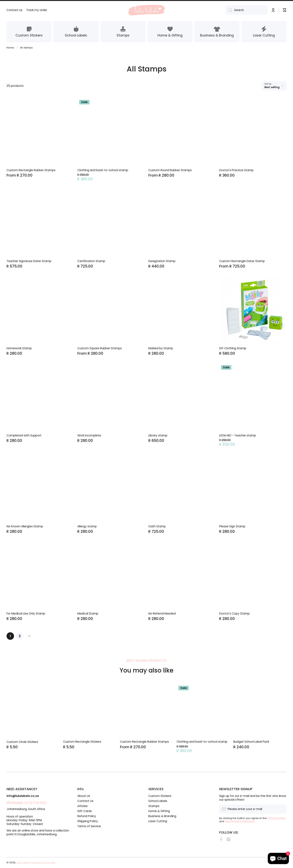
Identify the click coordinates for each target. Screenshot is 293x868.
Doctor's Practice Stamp (236, 170)
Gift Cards (85, 811)
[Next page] (28, 636)
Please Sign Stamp (232, 526)
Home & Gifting (159, 811)
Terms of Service (89, 826)
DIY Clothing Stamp (233, 348)
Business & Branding (162, 816)
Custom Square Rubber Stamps (100, 348)
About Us (84, 796)
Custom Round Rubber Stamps (170, 170)
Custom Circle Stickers (22, 742)
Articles (82, 806)
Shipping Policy (88, 821)
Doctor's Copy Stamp (234, 614)
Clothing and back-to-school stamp (103, 170)
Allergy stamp (87, 526)
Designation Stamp (162, 261)
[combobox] (247, 10)
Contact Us (85, 801)
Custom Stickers (160, 796)
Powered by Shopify (43, 862)
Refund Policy (87, 816)
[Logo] (146, 10)
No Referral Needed (162, 614)
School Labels (158, 801)
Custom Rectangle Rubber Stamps (31, 170)
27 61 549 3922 (27, 802)
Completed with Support (24, 435)
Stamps (154, 806)
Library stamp (158, 435)
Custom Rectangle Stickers (82, 742)
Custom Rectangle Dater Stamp (242, 261)
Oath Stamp (157, 526)
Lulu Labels (23, 862)
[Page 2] (20, 636)
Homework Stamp (19, 348)
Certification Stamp (91, 261)
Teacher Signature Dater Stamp (29, 261)
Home (10, 48)
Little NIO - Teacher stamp (238, 435)
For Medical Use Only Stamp (26, 614)
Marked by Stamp (161, 348)
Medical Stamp (88, 614)
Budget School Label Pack (251, 742)
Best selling (272, 87)
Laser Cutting (158, 821)
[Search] (229, 10)
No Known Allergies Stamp (25, 526)
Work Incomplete (89, 435)
